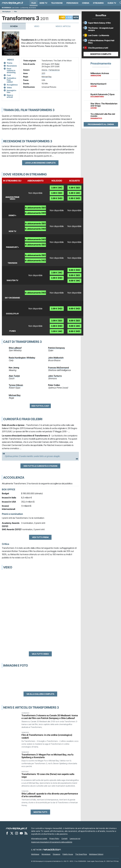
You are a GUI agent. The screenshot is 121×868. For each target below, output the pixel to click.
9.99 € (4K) (75, 281)
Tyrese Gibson (16, 385)
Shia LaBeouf (15, 348)
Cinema (86, 3)
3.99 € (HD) (57, 198)
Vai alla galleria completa (40, 694)
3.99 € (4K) (57, 188)
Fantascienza (54, 70)
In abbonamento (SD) (35, 208)
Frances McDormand (58, 368)
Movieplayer (7, 12)
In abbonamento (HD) (35, 213)
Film (34, 3)
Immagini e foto (11, 91)
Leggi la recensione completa (40, 163)
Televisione (57, 3)
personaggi (72, 3)
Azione (44, 70)
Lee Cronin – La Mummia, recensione (24, 8)
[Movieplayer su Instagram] (17, 833)
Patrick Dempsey (56, 348)
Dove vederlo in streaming (11, 70)
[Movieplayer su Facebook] (7, 833)
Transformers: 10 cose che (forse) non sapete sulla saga (48, 775)
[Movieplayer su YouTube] (21, 833)
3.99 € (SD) (57, 193)
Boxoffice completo (101, 54)
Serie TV (43, 3)
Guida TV (112, 3)
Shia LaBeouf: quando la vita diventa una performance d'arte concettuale (50, 795)
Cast (9, 75)
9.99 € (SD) (75, 275)
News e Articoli (63, 26)
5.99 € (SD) (74, 188)
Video (37, 26)
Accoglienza (12, 85)
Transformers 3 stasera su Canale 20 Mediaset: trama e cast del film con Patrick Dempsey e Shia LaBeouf (50, 717)
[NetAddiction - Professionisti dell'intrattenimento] (52, 850)
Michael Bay (47, 77)
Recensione (12, 66)
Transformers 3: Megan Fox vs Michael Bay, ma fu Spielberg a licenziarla (47, 756)
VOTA (76, 17)
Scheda (14, 26)
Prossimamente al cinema (101, 124)
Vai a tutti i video (40, 654)
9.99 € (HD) (75, 270)
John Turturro (55, 376)
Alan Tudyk (14, 376)
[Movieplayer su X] (12, 833)
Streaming (98, 3)
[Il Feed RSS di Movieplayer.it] (26, 833)
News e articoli (10, 96)
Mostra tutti (40, 812)
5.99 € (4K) (74, 193)
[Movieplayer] (17, 828)
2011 (43, 73)
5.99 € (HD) (74, 198)
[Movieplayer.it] (13, 3)
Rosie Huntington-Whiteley (22, 358)
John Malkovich (56, 358)
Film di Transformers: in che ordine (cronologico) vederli (47, 736)
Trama (10, 63)
